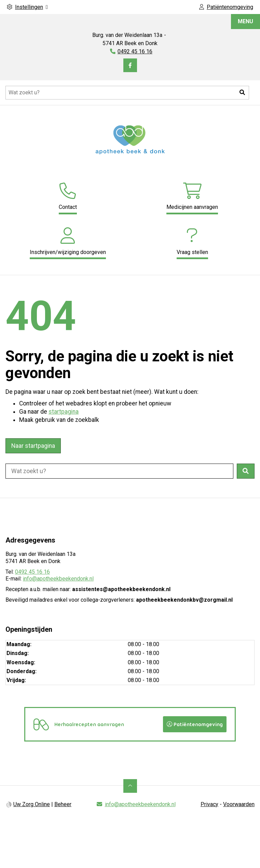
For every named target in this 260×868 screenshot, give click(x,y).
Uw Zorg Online (32, 804)
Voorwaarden (239, 804)
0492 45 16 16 (32, 572)
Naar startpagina (33, 446)
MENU (245, 21)
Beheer (63, 804)
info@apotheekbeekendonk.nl (58, 579)
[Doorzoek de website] (127, 93)
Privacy (209, 804)
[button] (242, 93)
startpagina (64, 412)
